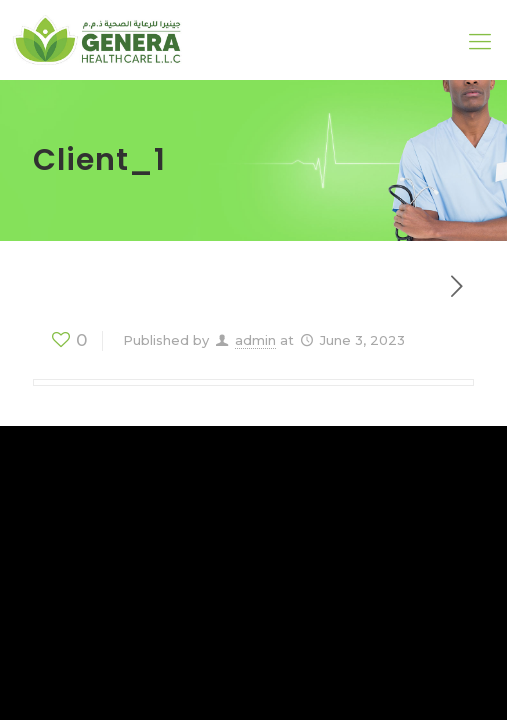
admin (255, 340)
